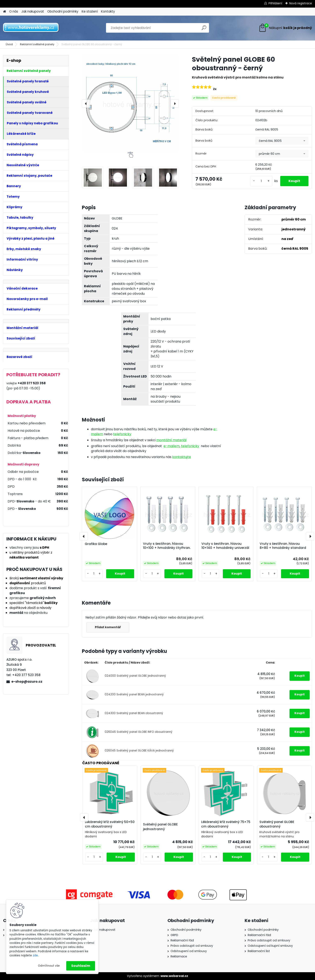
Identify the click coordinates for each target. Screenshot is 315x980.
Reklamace (179, 956)
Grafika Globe (96, 544)
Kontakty (108, 11)
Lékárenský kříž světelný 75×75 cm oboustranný (226, 824)
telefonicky (122, 434)
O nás (14, 11)
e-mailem (172, 446)
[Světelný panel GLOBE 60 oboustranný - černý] (130, 103)
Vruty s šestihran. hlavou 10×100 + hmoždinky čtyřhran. (167, 546)
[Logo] (31, 28)
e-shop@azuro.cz (27, 682)
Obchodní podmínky (63, 11)
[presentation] (86, 104)
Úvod (9, 44)
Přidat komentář (108, 627)
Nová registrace (301, 3)
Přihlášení (275, 3)
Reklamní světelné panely (37, 44)
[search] (204, 29)
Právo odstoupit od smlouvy (192, 946)
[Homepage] (5, 12)
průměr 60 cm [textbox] (269, 154)
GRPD (174, 935)
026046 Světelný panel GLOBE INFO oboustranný (139, 732)
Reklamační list (259, 951)
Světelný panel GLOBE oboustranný (277, 824)
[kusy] (261, 181)
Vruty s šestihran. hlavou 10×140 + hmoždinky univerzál (225, 546)
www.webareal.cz (174, 976)
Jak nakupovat (33, 11)
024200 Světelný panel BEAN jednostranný (134, 694)
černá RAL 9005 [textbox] (270, 141)
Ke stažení (90, 11)
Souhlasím (81, 966)
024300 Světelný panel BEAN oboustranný (134, 713)
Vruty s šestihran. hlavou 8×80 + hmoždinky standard (283, 546)
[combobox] (282, 141)
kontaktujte (182, 457)
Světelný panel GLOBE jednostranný (160, 827)
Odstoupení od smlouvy (189, 951)
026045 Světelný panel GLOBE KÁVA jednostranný (139, 751)
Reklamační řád (182, 940)
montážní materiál (171, 440)
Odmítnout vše (49, 966)
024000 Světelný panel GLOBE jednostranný (135, 676)
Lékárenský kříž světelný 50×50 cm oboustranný (110, 824)
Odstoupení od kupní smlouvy (270, 946)
